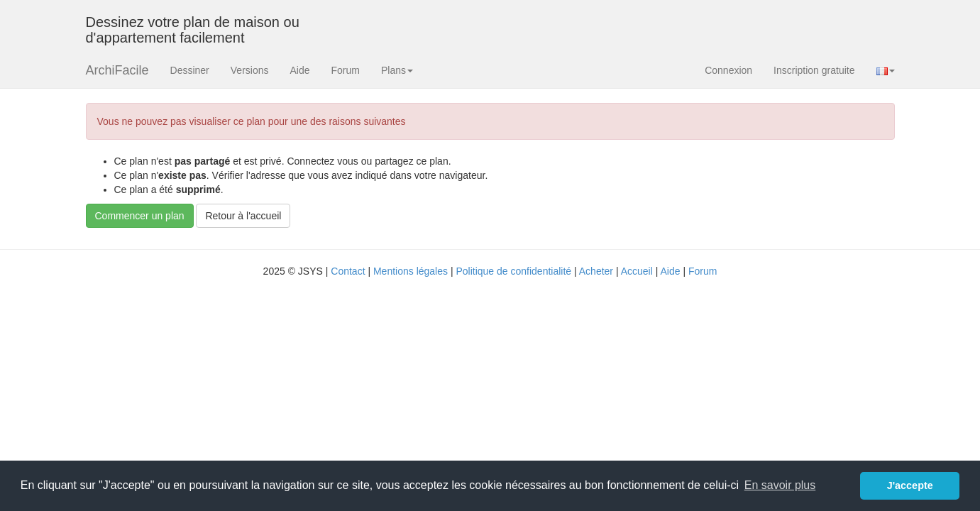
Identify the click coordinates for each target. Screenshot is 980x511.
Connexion (728, 70)
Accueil (637, 271)
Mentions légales (411, 271)
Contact (348, 271)
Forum (346, 70)
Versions (250, 70)
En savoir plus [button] (780, 485)
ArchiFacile (117, 70)
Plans (397, 70)
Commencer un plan (140, 216)
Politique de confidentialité (513, 271)
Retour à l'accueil (243, 216)
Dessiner (190, 70)
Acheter (596, 271)
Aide (299, 70)
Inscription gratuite (814, 70)
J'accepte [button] (910, 485)
